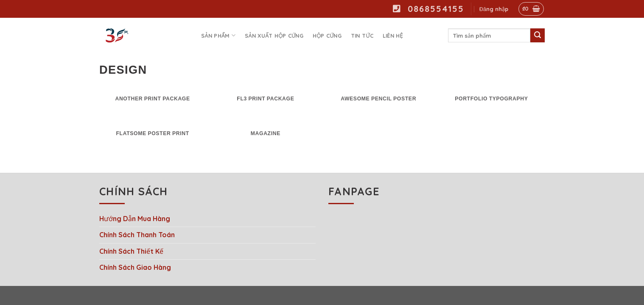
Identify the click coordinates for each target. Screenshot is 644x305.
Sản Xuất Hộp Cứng (274, 36)
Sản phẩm (218, 35)
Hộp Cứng (327, 36)
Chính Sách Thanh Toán (137, 235)
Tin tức (362, 36)
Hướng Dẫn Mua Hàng (135, 219)
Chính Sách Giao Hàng (135, 267)
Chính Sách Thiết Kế (131, 251)
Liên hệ (393, 36)
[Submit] (538, 36)
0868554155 (428, 9)
